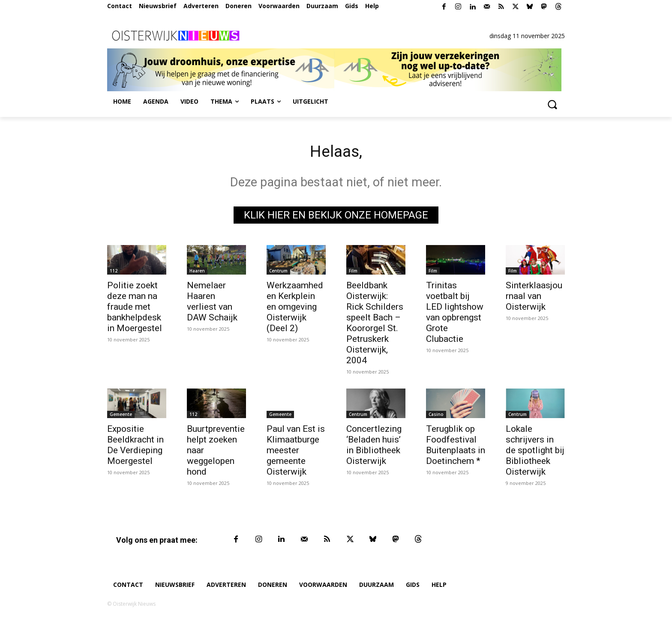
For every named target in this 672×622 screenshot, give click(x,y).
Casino (436, 416)
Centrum (278, 272)
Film (353, 272)
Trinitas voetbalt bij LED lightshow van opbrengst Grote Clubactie (455, 314)
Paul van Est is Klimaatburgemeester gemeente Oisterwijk (296, 452)
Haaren (197, 272)
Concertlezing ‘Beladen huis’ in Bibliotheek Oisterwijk (374, 447)
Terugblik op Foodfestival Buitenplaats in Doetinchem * (456, 447)
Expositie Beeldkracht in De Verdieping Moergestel (135, 447)
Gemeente (121, 416)
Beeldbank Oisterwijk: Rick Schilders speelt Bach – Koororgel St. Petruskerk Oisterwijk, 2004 (375, 324)
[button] (552, 104)
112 (114, 272)
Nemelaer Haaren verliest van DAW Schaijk (212, 303)
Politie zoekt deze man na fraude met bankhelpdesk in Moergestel (135, 308)
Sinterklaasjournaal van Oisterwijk (534, 298)
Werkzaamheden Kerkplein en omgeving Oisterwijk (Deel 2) (295, 308)
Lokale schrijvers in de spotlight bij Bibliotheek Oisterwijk (535, 452)
